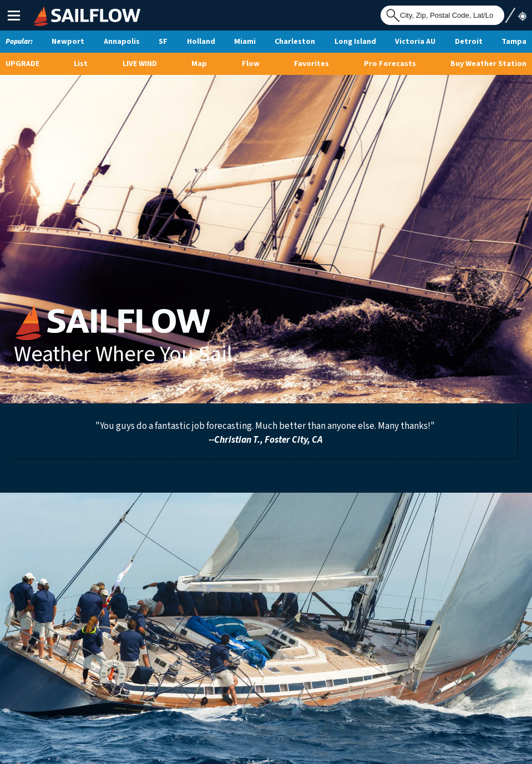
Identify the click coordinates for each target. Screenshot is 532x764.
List (81, 64)
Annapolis (122, 42)
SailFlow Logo (55, 8)
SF (163, 42)
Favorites (311, 64)
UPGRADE (22, 64)
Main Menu (14, 16)
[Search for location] (442, 15)
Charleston (295, 42)
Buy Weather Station (488, 64)
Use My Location (515, 15)
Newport (68, 42)
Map (199, 64)
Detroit (469, 42)
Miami (245, 42)
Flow (251, 64)
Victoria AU (415, 42)
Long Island (355, 42)
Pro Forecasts (390, 64)
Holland (201, 42)
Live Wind (140, 64)
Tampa (514, 42)
